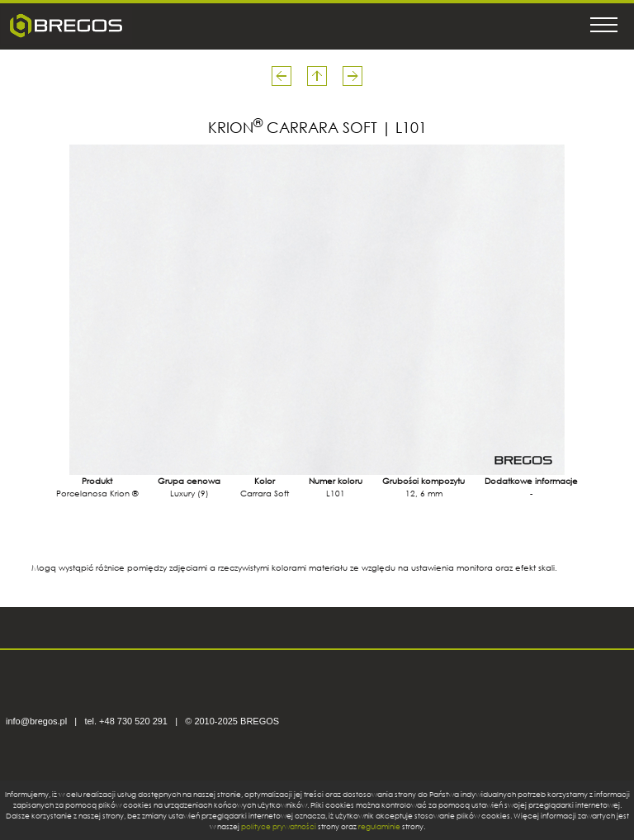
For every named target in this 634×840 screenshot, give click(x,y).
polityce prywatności (279, 826)
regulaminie (379, 826)
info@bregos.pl (36, 721)
